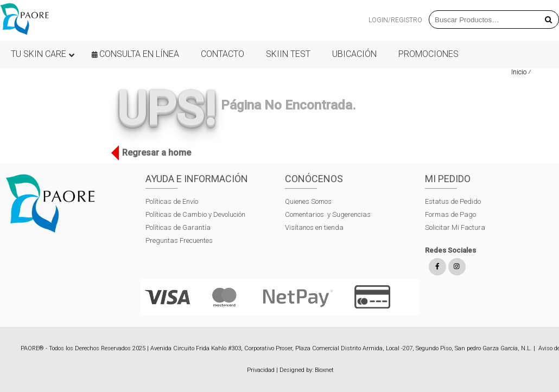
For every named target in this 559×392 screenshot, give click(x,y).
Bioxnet (324, 370)
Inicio (519, 72)
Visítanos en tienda (314, 227)
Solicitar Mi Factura (455, 227)
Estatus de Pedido (453, 201)
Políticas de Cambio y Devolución (195, 214)
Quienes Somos (308, 201)
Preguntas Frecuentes (179, 240)
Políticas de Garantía (179, 227)
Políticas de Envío (172, 201)
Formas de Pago (450, 214)
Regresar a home (154, 153)
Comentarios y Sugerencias (328, 214)
